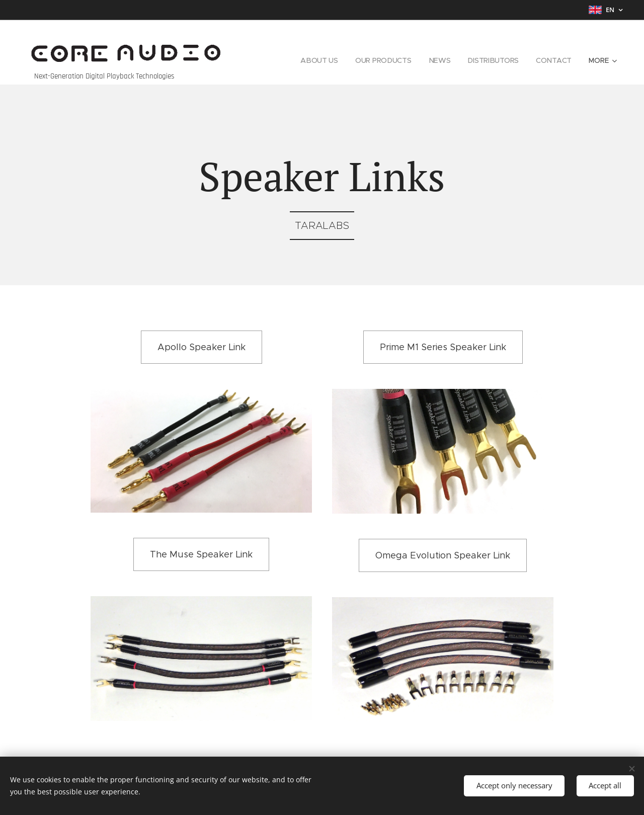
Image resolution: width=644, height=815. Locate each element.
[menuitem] (318, 60)
